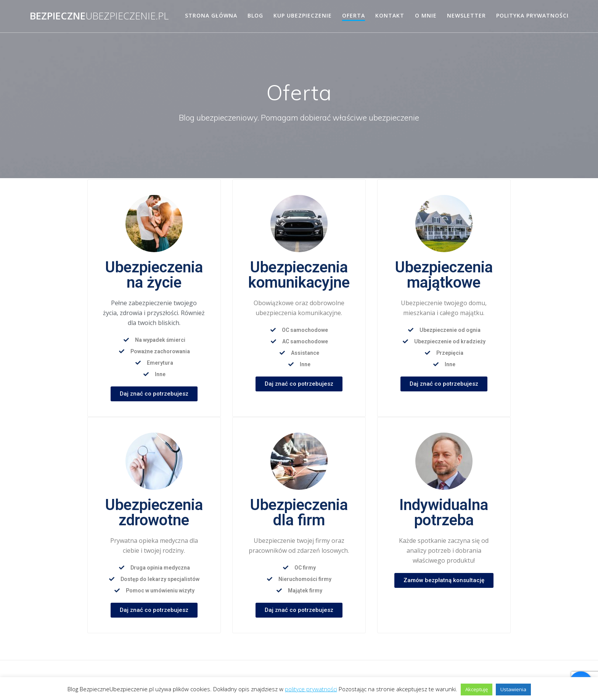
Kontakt (390, 15)
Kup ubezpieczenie (303, 15)
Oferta (354, 15)
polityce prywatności (311, 689)
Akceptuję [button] (477, 689)
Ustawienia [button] (513, 689)
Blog (255, 15)
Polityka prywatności (532, 15)
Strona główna (211, 15)
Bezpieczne (99, 16)
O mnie (426, 15)
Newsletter (466, 15)
